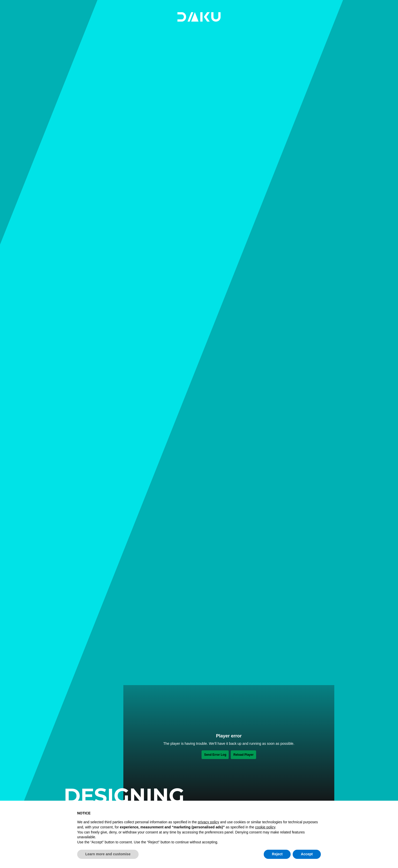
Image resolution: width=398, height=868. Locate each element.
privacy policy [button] (208, 822)
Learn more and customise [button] (108, 854)
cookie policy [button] (265, 827)
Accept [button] (307, 854)
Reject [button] (277, 854)
